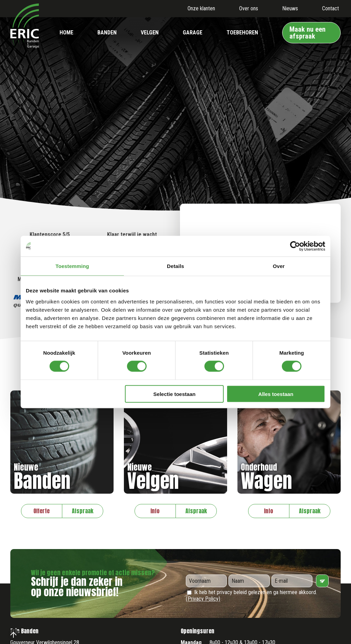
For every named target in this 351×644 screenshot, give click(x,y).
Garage (193, 33)
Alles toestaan (276, 394)
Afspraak (83, 511)
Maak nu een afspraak (307, 33)
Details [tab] (175, 266)
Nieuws (290, 8)
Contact (331, 8)
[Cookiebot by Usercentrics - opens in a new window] (295, 246)
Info (155, 511)
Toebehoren (242, 33)
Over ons (249, 8)
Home (66, 33)
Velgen (150, 33)
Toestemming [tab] (72, 266)
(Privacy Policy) (203, 599)
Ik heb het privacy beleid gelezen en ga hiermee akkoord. (251, 595)
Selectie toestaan (175, 394)
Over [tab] (279, 266)
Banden (107, 33)
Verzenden (322, 581)
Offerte (41, 511)
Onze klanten (201, 8)
